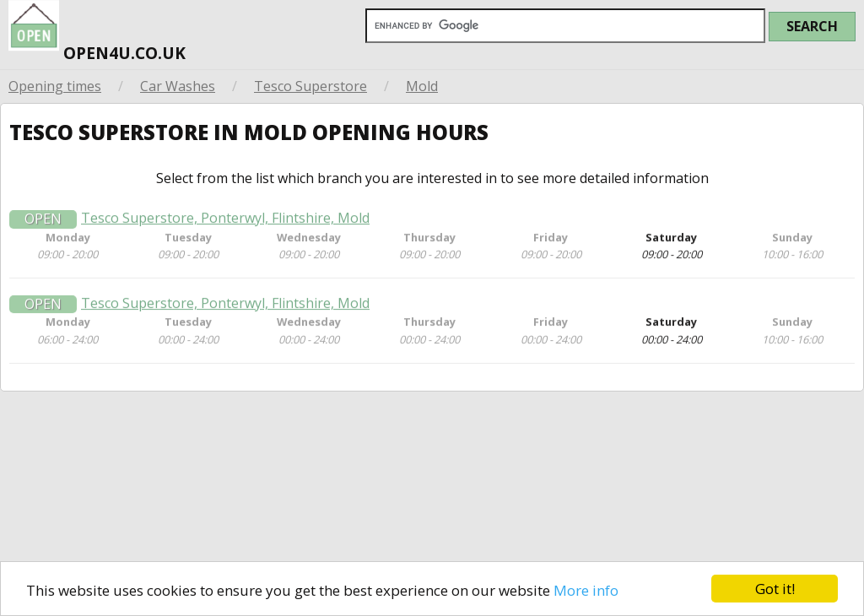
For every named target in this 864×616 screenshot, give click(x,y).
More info (586, 590)
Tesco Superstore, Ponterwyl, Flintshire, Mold (225, 222)
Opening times (55, 86)
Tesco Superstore (310, 86)
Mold (422, 86)
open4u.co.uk (97, 33)
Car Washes (178, 86)
